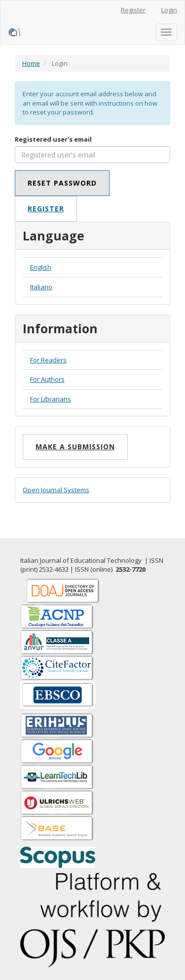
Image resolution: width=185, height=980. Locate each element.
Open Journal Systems (56, 490)
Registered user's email (53, 139)
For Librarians (51, 399)
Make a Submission (75, 447)
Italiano (41, 287)
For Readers (48, 360)
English (41, 267)
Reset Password (62, 183)
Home (31, 63)
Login (169, 10)
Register (133, 10)
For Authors (47, 379)
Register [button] (46, 209)
